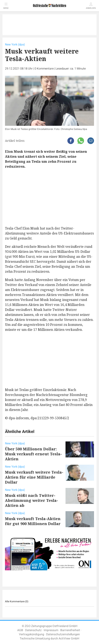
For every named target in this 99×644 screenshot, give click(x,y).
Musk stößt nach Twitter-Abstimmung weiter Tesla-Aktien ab (32, 500)
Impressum (51, 630)
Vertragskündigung (32, 634)
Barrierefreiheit (70, 630)
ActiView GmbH (69, 639)
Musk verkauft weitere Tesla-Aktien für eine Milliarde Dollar (34, 477)
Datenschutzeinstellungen (63, 634)
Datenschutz (33, 630)
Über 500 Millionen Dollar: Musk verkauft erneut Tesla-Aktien (33, 454)
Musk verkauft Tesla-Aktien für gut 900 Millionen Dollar (33, 521)
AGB (20, 630)
